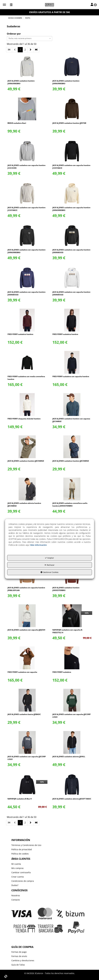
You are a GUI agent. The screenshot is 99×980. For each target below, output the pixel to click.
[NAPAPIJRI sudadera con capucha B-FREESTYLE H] (72, 616)
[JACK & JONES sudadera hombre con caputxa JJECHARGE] (72, 405)
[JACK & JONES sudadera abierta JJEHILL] (72, 742)
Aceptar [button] (49, 558)
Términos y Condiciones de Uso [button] (26, 845)
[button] (49, 5)
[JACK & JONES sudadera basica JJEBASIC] (27, 700)
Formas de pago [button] (19, 952)
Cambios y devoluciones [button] (23, 960)
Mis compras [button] (17, 868)
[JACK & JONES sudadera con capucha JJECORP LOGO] (72, 700)
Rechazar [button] (49, 565)
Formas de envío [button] (19, 956)
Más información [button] (38, 545)
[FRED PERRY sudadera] (72, 658)
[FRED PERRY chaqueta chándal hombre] (27, 405)
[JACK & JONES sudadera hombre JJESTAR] (72, 109)
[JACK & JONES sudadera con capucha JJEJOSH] (27, 616)
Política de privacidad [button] (22, 849)
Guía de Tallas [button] (18, 965)
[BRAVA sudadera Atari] (27, 109)
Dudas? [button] (15, 885)
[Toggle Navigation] (94, 5)
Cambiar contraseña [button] (21, 872)
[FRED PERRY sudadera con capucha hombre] (72, 362)
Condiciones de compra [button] (23, 881)
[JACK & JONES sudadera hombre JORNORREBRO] (27, 67)
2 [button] (25, 50)
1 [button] (20, 50)
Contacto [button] (16, 900)
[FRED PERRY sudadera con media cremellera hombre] (27, 362)
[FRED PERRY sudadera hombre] (27, 320)
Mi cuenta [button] (16, 864)
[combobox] (30, 39)
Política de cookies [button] (20, 854)
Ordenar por (14, 34)
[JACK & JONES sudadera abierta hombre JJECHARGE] (27, 489)
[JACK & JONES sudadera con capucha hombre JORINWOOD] (72, 236)
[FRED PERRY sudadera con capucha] (27, 658)
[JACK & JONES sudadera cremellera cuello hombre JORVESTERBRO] (72, 489)
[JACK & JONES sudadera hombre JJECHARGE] (27, 447)
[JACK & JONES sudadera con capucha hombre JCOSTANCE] (72, 151)
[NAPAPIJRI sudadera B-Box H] (27, 785)
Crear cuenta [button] (18, 877)
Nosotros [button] (16, 895)
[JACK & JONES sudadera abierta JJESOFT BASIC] (72, 785)
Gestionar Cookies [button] (49, 572)
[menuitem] (49, 845)
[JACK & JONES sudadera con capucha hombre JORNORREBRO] (72, 193)
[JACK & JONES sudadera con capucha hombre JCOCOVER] (27, 151)
